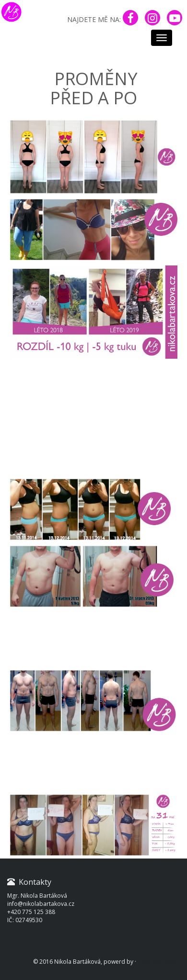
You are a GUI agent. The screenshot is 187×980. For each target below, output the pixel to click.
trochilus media (159, 962)
